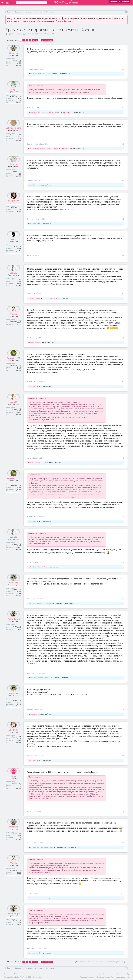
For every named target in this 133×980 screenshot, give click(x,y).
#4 (123, 180)
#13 (123, 599)
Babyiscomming (44, 112)
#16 (123, 756)
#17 (123, 811)
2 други (57, 678)
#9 (123, 382)
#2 (123, 108)
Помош (106, 974)
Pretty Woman (47, 149)
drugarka (33, 678)
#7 (123, 294)
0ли (32, 463)
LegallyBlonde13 (36, 149)
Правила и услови (103, 977)
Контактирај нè (96, 974)
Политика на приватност (120, 977)
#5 (123, 219)
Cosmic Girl (48, 678)
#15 (123, 710)
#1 (123, 69)
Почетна (113, 974)
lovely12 (14, 96)
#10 (123, 458)
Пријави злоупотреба (88, 977)
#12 (123, 562)
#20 (123, 948)
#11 (123, 517)
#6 (123, 256)
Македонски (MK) (11, 974)
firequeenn (14, 207)
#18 (123, 843)
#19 (123, 893)
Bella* (14, 246)
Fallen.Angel (14, 625)
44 (43, 40)
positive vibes (48, 603)
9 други (57, 603)
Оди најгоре (121, 974)
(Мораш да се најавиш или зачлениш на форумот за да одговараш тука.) (101, 962)
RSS (128, 974)
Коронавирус (21, 34)
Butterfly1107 (41, 74)
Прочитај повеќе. (64, 21)
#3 (123, 144)
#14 (123, 673)
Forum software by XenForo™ (23, 977)
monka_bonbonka (49, 298)
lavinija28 (40, 603)
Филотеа (40, 34)
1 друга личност (65, 112)
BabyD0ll (38, 298)
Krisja (14, 782)
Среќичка (34, 112)
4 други (54, 74)
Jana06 (14, 279)
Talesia (14, 171)
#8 (123, 338)
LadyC (32, 298)
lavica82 (33, 603)
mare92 (33, 74)
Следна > (48, 40)
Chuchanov (54, 112)
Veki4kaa (14, 589)
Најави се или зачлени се (119, 1)
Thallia (48, 74)
